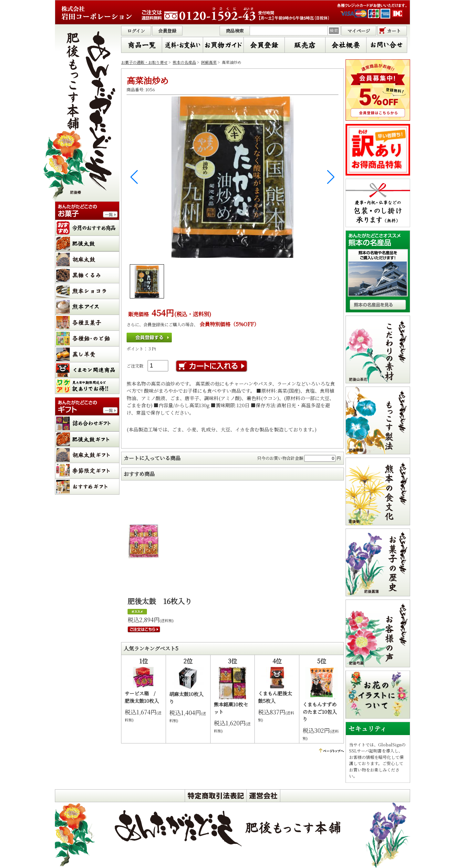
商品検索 (235, 31)
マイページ (359, 31)
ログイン (136, 31)
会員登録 (167, 31)
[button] (134, 177)
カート (394, 31)
